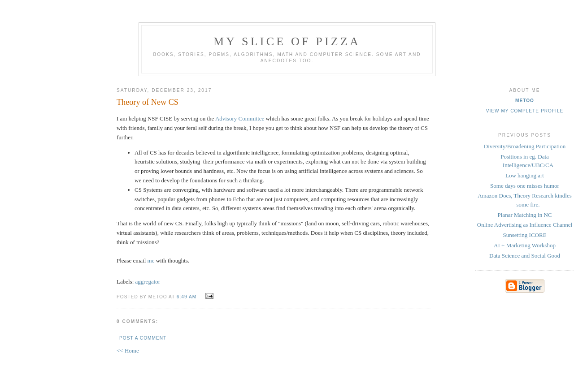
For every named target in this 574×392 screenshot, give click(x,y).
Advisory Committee (240, 118)
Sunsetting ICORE (524, 235)
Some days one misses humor (525, 186)
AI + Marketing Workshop (525, 245)
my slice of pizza (287, 41)
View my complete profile (525, 111)
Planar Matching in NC (525, 215)
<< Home (128, 351)
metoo (525, 101)
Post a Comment (143, 338)
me (151, 261)
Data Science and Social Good (525, 256)
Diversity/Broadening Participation (525, 146)
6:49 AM (187, 297)
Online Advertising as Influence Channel (525, 225)
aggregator (148, 282)
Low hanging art (525, 175)
